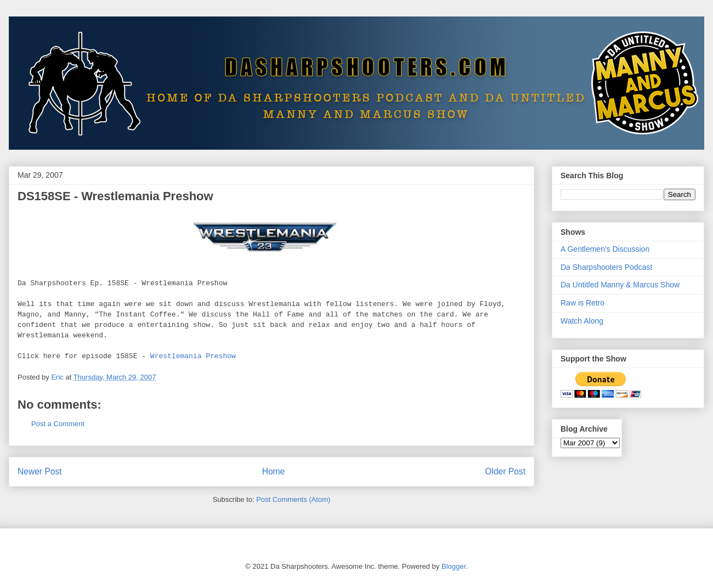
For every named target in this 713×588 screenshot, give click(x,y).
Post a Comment (58, 424)
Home (274, 471)
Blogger (454, 566)
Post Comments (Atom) (293, 499)
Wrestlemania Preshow (193, 356)
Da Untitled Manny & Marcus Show (620, 285)
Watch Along (582, 321)
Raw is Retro (582, 303)
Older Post (505, 471)
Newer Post (40, 471)
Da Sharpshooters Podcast (606, 267)
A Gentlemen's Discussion (605, 249)
